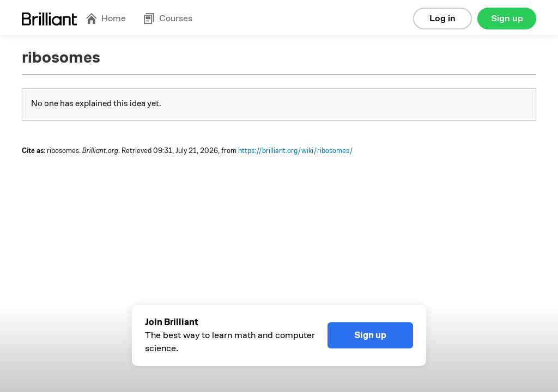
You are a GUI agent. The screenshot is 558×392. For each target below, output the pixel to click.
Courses (168, 18)
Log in (442, 18)
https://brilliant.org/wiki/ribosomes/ (296, 151)
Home (106, 18)
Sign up (507, 18)
